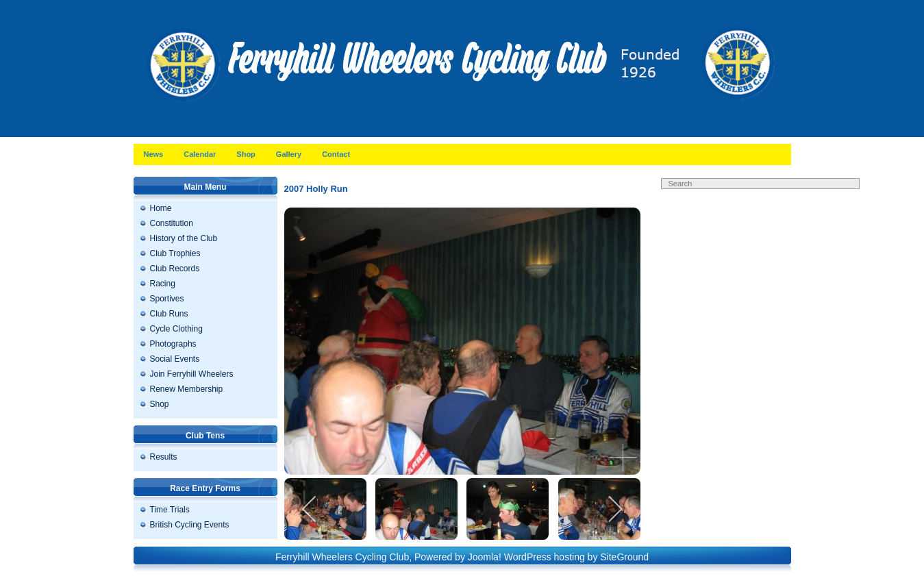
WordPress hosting (545, 557)
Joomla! (485, 557)
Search (771, 197)
